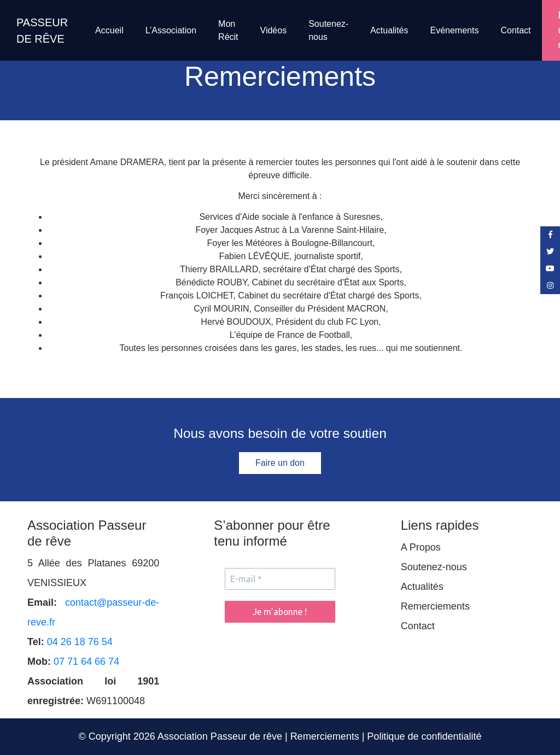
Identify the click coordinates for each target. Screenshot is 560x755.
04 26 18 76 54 (80, 642)
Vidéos (274, 30)
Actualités (389, 30)
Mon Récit (228, 30)
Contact (515, 30)
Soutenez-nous (328, 30)
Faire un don (280, 463)
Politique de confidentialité (424, 736)
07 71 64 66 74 (86, 662)
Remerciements (435, 606)
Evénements (454, 30)
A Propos (421, 547)
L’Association (171, 30)
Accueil (109, 30)
